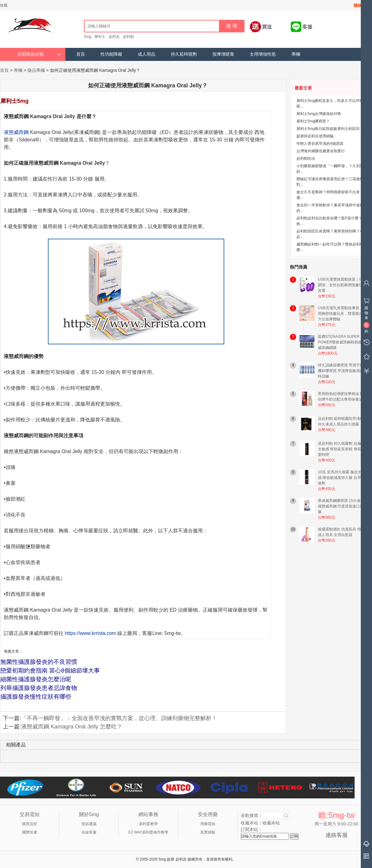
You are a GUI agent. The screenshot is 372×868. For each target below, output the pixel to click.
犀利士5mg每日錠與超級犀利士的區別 (328, 129)
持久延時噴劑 (184, 54)
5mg (88, 37)
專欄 (296, 54)
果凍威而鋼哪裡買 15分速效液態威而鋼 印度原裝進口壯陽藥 (343, 506)
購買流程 (30, 824)
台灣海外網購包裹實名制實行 (321, 151)
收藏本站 (271, 823)
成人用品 (146, 54)
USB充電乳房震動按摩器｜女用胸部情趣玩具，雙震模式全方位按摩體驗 (342, 314)
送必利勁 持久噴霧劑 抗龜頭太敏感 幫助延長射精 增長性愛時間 (341, 449)
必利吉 (114, 37)
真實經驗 (208, 832)
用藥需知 (208, 824)
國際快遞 (30, 832)
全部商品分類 (39, 54)
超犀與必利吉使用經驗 (315, 136)
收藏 (4, 5)
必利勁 (128, 37)
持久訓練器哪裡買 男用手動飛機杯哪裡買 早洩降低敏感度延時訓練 (343, 371)
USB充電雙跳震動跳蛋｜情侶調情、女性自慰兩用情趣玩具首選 (342, 285)
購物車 (360, 5)
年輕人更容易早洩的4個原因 (320, 144)
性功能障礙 (111, 54)
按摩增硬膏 (223, 54)
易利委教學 (148, 824)
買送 (267, 27)
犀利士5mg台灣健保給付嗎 (319, 114)
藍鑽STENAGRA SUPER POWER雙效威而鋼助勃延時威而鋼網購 (342, 342)
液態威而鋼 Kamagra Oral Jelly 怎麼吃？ (72, 727)
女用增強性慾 (263, 54)
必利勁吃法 (306, 158)
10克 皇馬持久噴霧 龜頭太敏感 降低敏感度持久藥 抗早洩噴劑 (342, 478)
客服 (307, 27)
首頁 (81, 54)
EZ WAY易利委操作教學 (149, 832)
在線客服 (89, 832)
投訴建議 (89, 824)
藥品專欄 (36, 70)
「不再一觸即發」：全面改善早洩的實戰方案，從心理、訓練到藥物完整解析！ (119, 718)
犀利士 (100, 37)
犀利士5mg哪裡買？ (313, 121)
